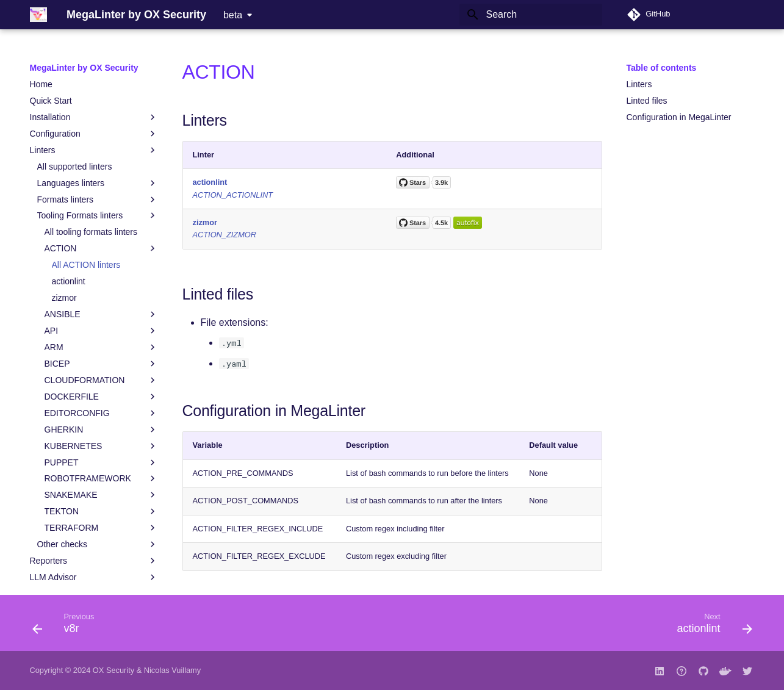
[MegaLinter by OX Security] (38, 15)
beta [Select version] (233, 15)
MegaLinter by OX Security (84, 68)
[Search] (531, 15)
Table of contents (662, 68)
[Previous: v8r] (67, 627)
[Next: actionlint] (710, 627)
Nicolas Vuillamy (172, 670)
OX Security (113, 670)
